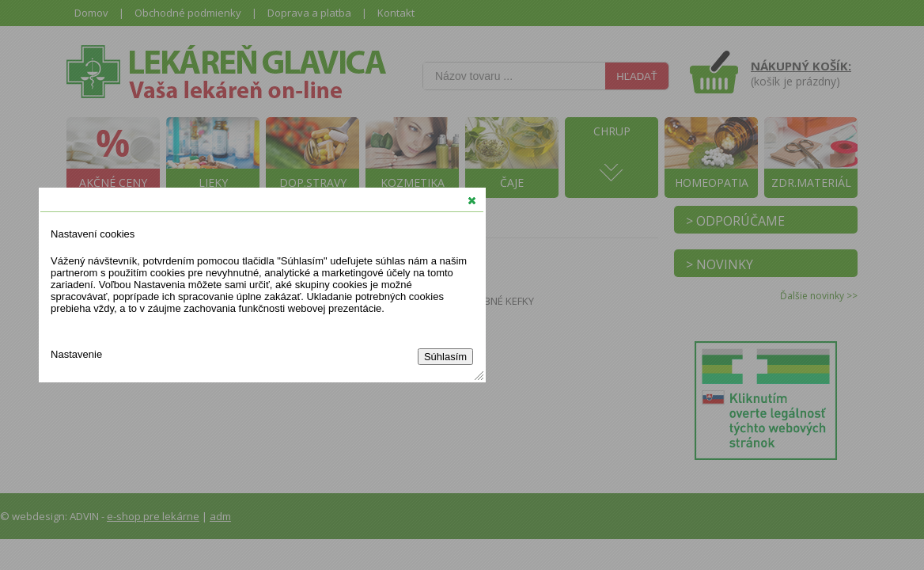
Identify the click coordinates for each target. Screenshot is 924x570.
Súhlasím (445, 357)
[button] (472, 200)
